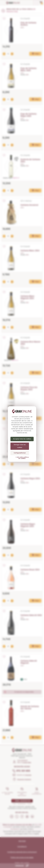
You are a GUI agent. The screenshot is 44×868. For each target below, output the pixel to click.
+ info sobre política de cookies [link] (22, 458)
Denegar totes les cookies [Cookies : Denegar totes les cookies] (20, 446)
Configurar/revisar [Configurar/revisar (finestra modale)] (20, 453)
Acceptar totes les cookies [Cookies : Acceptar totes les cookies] (22, 439)
